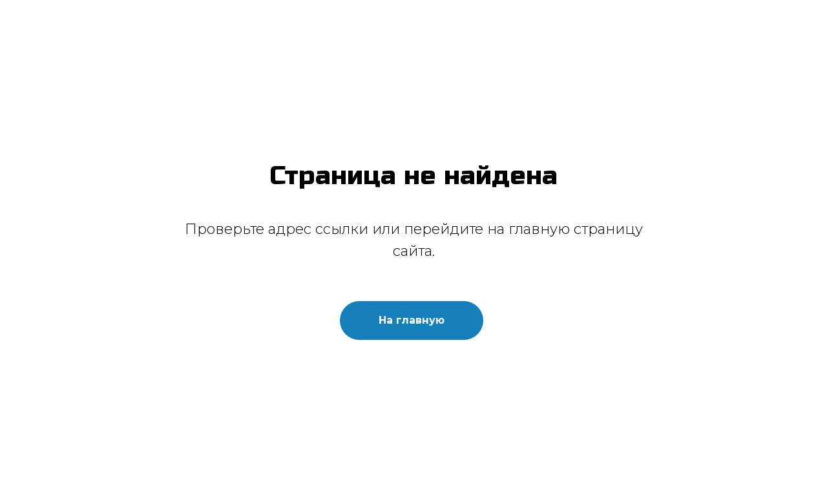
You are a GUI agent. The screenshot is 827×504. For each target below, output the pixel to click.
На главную (412, 320)
